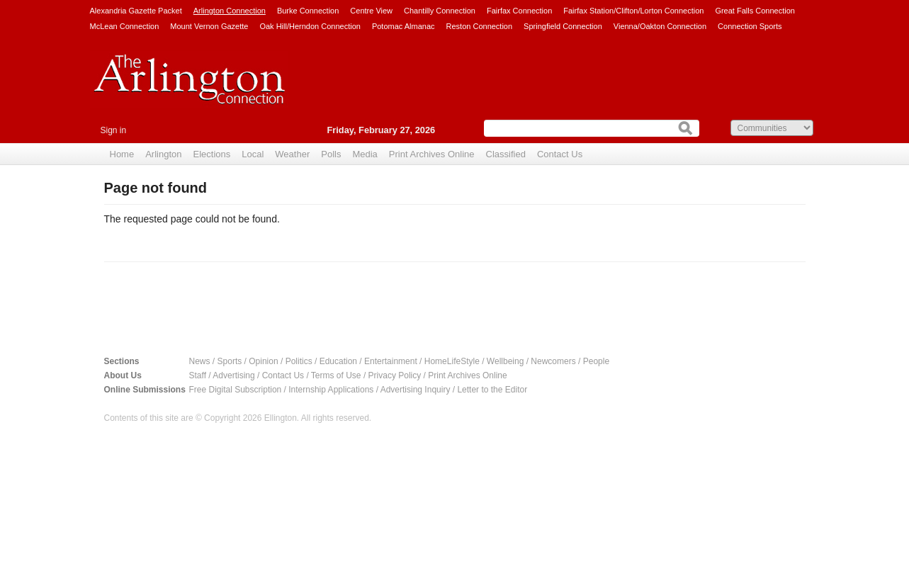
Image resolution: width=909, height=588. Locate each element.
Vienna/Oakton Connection (660, 26)
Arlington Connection (230, 11)
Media (365, 154)
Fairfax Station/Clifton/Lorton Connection (633, 11)
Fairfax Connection (519, 11)
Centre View (371, 11)
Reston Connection (480, 26)
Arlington (163, 154)
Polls (331, 154)
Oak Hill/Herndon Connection (310, 26)
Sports (230, 361)
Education (338, 361)
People (596, 361)
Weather (292, 154)
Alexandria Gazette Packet (136, 11)
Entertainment (391, 361)
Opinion (263, 361)
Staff (198, 375)
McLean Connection (125, 26)
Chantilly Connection (440, 11)
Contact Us (560, 154)
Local (253, 154)
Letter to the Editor (492, 390)
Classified (506, 154)
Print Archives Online (432, 154)
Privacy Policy (395, 375)
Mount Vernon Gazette (209, 26)
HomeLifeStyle (452, 361)
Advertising (233, 375)
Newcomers (553, 361)
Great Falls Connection (755, 11)
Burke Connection (308, 11)
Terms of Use (336, 375)
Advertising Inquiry (416, 390)
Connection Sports (750, 26)
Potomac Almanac (403, 26)
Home (122, 154)
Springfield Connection (563, 26)
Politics (299, 361)
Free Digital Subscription (236, 390)
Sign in (114, 130)
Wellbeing (505, 361)
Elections (212, 154)
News (200, 361)
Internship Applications (331, 390)
